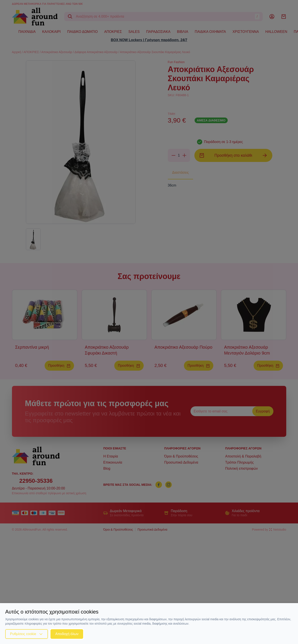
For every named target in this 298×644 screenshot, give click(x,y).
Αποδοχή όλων (67, 634)
